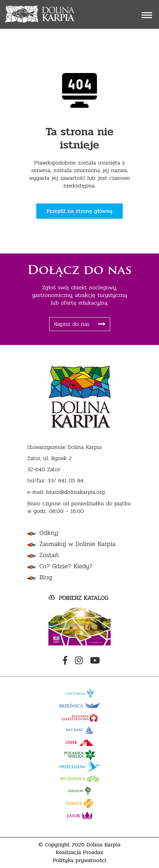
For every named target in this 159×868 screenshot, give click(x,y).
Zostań (49, 555)
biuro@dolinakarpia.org (75, 492)
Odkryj (49, 533)
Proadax (93, 853)
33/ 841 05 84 (66, 481)
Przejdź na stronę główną (80, 211)
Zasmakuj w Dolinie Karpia (77, 544)
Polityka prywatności (79, 861)
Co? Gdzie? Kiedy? (66, 566)
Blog (46, 577)
